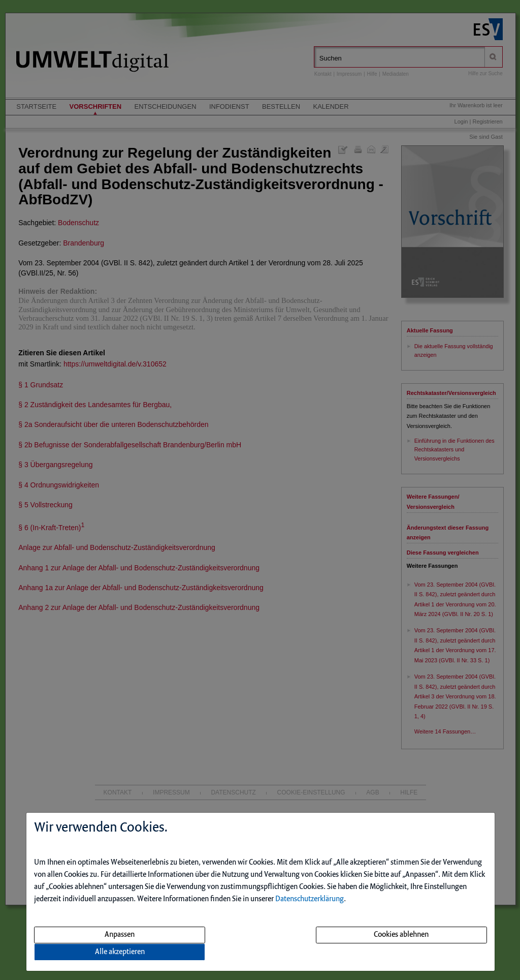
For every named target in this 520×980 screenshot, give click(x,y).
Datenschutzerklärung (310, 899)
